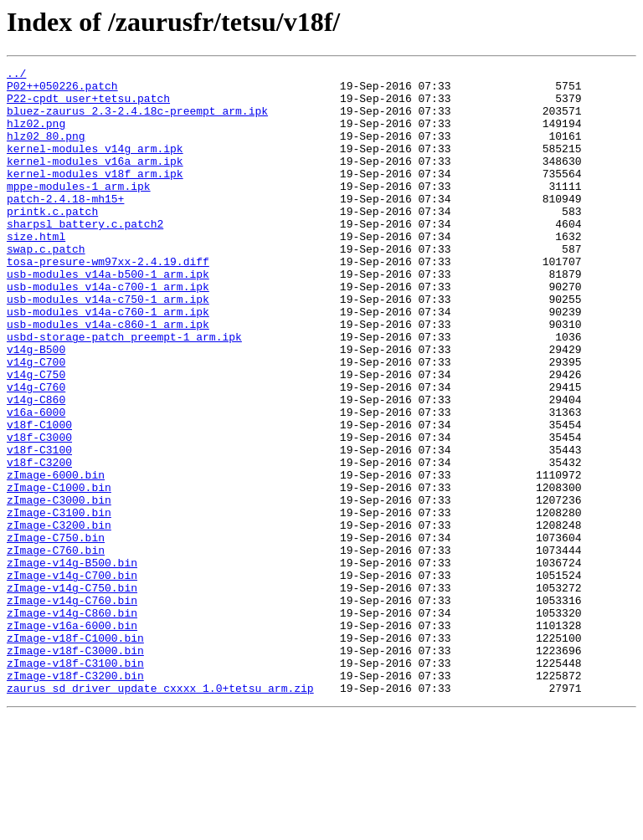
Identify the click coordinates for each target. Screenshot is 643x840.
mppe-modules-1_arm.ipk (79, 211)
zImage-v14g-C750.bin (72, 693)
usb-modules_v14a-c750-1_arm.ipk (108, 346)
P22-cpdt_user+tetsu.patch (88, 105)
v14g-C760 (36, 452)
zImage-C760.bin (56, 648)
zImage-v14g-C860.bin (72, 723)
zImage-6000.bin (56, 557)
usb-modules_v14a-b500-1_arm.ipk (108, 316)
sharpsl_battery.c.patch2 (85, 256)
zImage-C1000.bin (59, 572)
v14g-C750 (36, 437)
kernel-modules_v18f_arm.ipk (95, 196)
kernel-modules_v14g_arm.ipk (95, 166)
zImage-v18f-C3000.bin (75, 768)
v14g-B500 (36, 407)
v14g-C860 (36, 467)
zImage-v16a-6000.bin (72, 738)
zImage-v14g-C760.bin (72, 708)
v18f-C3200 (39, 542)
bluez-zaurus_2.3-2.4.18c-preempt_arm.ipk (137, 120)
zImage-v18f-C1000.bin (75, 753)
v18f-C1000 (39, 497)
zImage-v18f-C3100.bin (75, 783)
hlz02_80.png (46, 151)
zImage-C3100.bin (59, 602)
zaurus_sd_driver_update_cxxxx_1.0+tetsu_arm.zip (160, 813)
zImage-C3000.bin (59, 587)
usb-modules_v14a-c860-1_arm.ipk (108, 376)
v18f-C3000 (39, 512)
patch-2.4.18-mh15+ (65, 226)
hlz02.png (36, 136)
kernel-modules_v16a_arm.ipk (95, 181)
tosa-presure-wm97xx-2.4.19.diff (108, 301)
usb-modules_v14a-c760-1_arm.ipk (108, 361)
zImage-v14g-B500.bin (72, 663)
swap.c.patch (46, 286)
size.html (36, 271)
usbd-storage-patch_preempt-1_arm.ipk (124, 392)
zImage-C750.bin (56, 633)
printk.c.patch (52, 241)
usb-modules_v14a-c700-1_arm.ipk (108, 331)
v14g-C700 (36, 422)
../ (16, 75)
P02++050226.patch (62, 90)
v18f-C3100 (39, 527)
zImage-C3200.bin (59, 617)
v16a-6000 (36, 482)
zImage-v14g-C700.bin (72, 678)
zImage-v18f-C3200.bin (75, 798)
